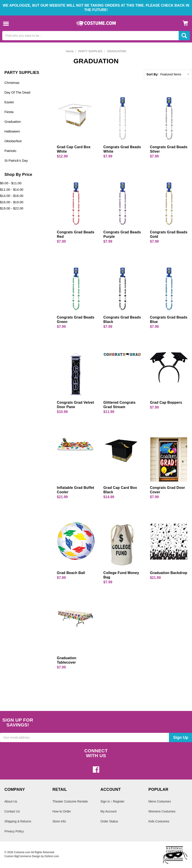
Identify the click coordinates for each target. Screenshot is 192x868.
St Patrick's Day (16, 160)
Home (70, 51)
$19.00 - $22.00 (12, 208)
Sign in (105, 801)
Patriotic (10, 151)
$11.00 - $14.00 (12, 189)
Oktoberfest (13, 141)
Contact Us (12, 811)
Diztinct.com (52, 856)
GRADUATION (117, 51)
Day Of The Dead (17, 92)
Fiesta (9, 112)
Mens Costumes (160, 801)
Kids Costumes (159, 821)
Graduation (13, 122)
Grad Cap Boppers (166, 402)
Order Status (109, 821)
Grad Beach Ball (71, 573)
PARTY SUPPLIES (90, 51)
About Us (11, 801)
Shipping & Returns (18, 821)
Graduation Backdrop (168, 573)
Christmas (12, 83)
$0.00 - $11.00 (11, 183)
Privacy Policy (14, 831)
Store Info (59, 821)
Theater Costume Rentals (70, 801)
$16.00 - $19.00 (12, 202)
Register (119, 801)
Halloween (12, 131)
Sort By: (153, 74)
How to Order (62, 811)
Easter (9, 102)
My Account (108, 811)
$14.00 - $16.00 (12, 196)
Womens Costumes (162, 811)
